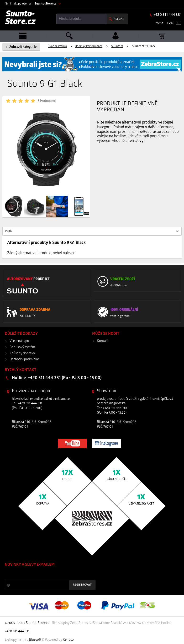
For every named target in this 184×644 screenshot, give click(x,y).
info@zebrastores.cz (152, 132)
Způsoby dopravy (22, 354)
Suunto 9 (117, 46)
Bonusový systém (22, 347)
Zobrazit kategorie (23, 47)
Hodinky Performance (89, 46)
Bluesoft (35, 640)
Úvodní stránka (57, 46)
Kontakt (103, 341)
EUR (179, 23)
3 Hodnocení (47, 101)
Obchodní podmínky (24, 359)
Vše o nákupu (19, 341)
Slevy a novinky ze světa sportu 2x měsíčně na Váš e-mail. (46, 574)
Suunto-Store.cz (45, 4)
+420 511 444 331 (167, 15)
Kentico (68, 640)
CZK (170, 23)
